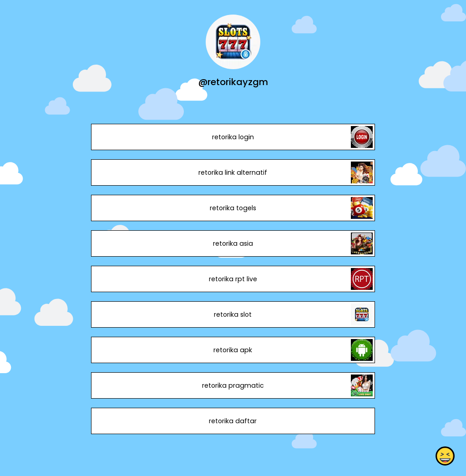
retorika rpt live (233, 279)
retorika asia (233, 243)
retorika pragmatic (233, 385)
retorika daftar (233, 421)
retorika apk (233, 350)
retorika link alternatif (233, 172)
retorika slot (233, 314)
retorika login (233, 137)
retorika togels (233, 208)
